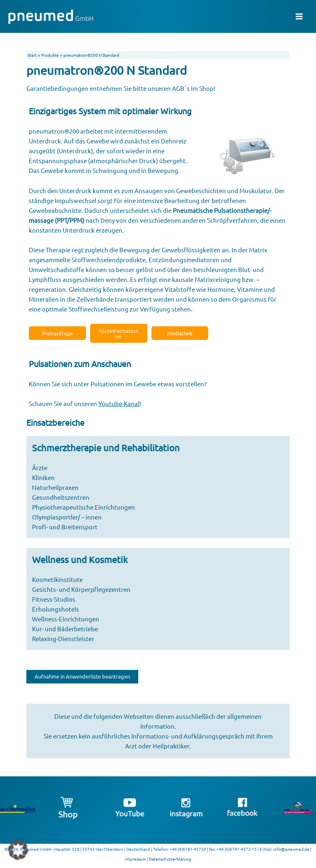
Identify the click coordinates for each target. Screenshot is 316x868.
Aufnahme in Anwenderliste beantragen (82, 676)
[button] (18, 850)
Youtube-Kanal (119, 403)
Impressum (136, 859)
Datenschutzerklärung (170, 859)
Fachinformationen (119, 333)
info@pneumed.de (291, 849)
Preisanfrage (57, 333)
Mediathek (180, 333)
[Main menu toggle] (299, 16)
